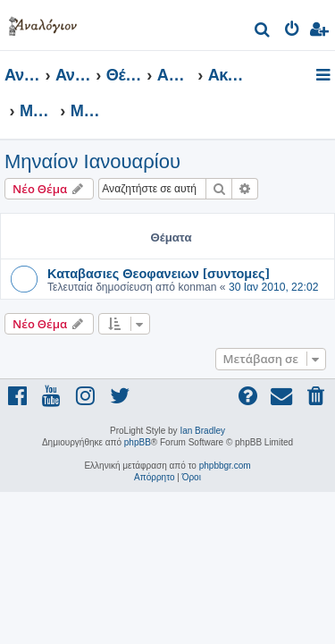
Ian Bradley (202, 431)
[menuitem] (263, 32)
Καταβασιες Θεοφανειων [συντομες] (159, 273)
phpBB (138, 442)
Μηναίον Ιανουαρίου (92, 161)
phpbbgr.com (225, 466)
